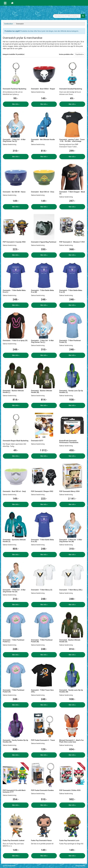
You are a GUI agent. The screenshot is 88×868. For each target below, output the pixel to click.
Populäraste (80, 54)
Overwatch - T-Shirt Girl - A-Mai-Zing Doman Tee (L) (43, 341)
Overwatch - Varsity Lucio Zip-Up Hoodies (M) (71, 691)
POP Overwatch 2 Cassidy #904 (14, 242)
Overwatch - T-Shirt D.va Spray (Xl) (15, 341)
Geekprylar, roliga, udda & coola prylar (20, 13)
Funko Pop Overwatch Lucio (69, 840)
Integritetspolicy (80, 866)
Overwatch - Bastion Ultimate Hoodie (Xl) (70, 641)
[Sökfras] (67, 16)
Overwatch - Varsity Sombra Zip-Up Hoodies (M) (15, 741)
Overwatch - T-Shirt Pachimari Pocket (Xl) (14, 691)
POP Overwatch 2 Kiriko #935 (70, 790)
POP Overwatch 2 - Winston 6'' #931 (72, 242)
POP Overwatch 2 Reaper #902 (42, 491)
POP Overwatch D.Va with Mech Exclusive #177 (14, 791)
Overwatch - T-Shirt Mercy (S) (42, 590)
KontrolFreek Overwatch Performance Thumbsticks (69, 442)
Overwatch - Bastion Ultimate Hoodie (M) (42, 391)
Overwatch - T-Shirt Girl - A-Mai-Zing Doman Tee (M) (71, 541)
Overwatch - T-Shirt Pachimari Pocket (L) (14, 641)
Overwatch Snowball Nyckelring (71, 89)
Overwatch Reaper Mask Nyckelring (16, 441)
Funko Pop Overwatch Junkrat (14, 840)
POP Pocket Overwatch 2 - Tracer (43, 740)
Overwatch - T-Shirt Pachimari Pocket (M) (42, 641)
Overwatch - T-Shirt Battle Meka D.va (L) (14, 291)
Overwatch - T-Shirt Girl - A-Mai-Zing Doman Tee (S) (14, 140)
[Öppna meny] (5, 3)
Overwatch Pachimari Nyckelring (14, 89)
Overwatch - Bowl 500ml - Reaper (43, 89)
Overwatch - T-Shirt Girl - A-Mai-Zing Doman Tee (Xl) (14, 591)
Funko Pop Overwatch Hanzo (41, 840)
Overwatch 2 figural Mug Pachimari (44, 242)
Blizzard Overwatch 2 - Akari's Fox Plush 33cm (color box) (71, 741)
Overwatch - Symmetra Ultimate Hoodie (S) (14, 541)
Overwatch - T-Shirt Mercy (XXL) (71, 590)
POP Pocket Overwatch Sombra (42, 790)
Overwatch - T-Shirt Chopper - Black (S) (72, 193)
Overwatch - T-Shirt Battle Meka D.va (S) (71, 291)
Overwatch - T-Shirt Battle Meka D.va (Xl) (42, 541)
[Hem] (12, 3)
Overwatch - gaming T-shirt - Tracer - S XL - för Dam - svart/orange (72, 140)
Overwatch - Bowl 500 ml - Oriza (43, 192)
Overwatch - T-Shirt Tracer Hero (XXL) (42, 691)
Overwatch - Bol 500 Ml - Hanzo (14, 192)
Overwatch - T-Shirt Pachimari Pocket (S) (70, 341)
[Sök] (83, 16)
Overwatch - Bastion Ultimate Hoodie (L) (13, 391)
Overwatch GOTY (37, 441)
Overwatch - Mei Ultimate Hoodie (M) (43, 140)
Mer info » (16, 104)
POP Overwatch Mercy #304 (69, 491)
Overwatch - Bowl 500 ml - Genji (14, 491)
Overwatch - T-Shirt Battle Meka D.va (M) (42, 291)
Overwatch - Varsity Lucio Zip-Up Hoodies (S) (71, 391)
